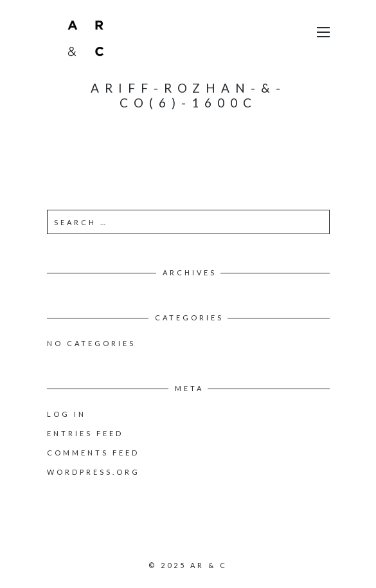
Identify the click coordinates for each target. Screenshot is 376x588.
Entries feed (85, 433)
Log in (67, 414)
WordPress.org (94, 472)
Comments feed (93, 453)
